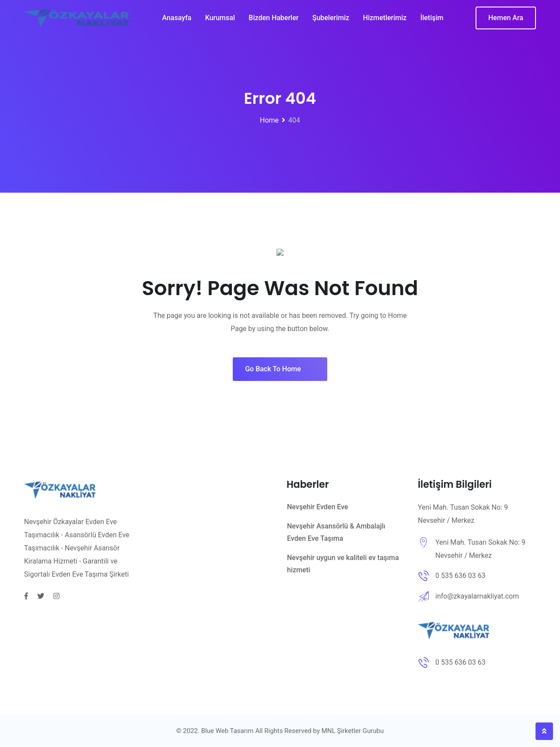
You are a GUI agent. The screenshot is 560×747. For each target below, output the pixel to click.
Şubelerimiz (331, 22)
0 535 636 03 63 (460, 576)
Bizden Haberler (273, 22)
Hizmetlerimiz (385, 22)
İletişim (432, 22)
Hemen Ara (506, 22)
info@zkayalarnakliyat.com (477, 596)
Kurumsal (220, 22)
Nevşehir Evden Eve (318, 507)
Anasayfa (176, 22)
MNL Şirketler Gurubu (353, 731)
